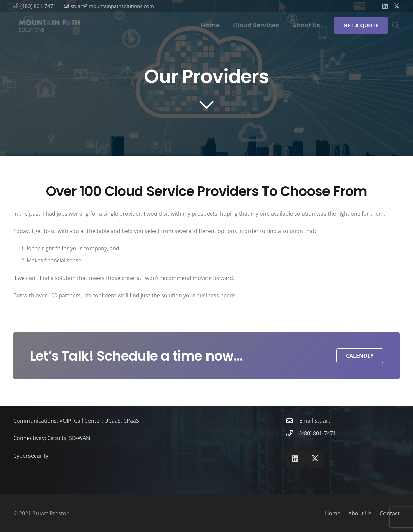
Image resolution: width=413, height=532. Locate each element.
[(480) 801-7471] (293, 433)
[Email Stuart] (293, 421)
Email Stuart (315, 421)
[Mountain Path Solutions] (50, 25)
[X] (397, 6)
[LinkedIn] (385, 6)
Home (333, 513)
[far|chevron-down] (206, 104)
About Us (360, 513)
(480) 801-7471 (318, 433)
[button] (396, 25)
